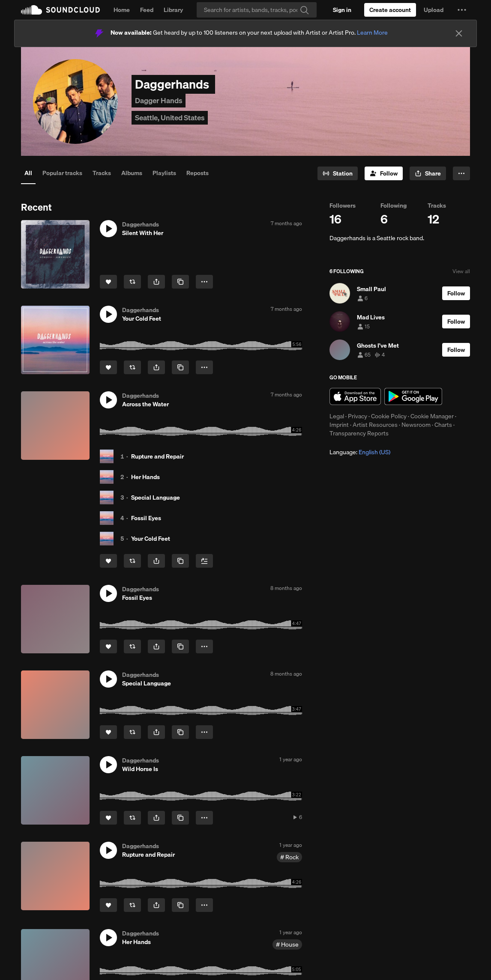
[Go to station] (338, 173)
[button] (462, 10)
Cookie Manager (432, 416)
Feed (147, 10)
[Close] (459, 33)
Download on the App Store (355, 396)
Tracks (102, 173)
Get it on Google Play (413, 396)
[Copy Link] (180, 282)
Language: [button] (360, 452)
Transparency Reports (359, 433)
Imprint (339, 425)
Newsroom (416, 425)
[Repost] (132, 282)
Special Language (156, 497)
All (28, 173)
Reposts (198, 173)
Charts (443, 425)
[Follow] (384, 173)
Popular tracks (62, 173)
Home (122, 10)
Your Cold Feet (151, 539)
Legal (337, 416)
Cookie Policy (389, 416)
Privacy (358, 416)
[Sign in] (342, 10)
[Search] (257, 10)
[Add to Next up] (204, 561)
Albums (132, 173)
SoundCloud (60, 10)
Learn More (372, 33)
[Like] (108, 282)
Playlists (164, 173)
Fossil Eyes (146, 518)
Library (173, 10)
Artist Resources (375, 425)
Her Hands (145, 477)
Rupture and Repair (157, 456)
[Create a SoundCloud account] (390, 10)
